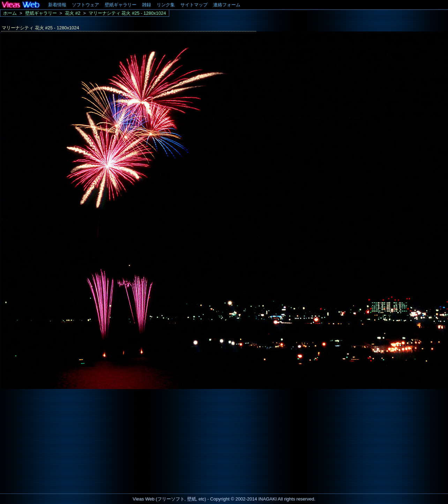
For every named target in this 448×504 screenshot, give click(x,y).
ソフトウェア (85, 5)
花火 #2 (73, 13)
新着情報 (57, 5)
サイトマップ (194, 5)
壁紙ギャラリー (121, 5)
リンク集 (166, 5)
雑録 (147, 5)
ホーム (10, 13)
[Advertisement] (59, 439)
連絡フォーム (227, 5)
